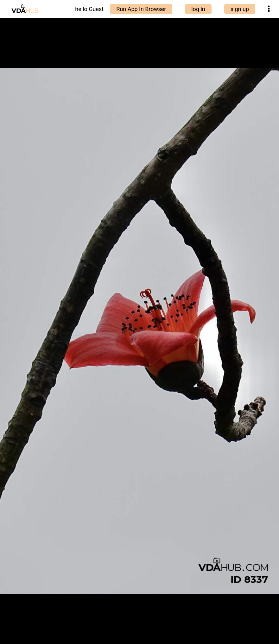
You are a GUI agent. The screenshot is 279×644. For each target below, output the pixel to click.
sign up (240, 9)
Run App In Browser (141, 9)
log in (198, 9)
